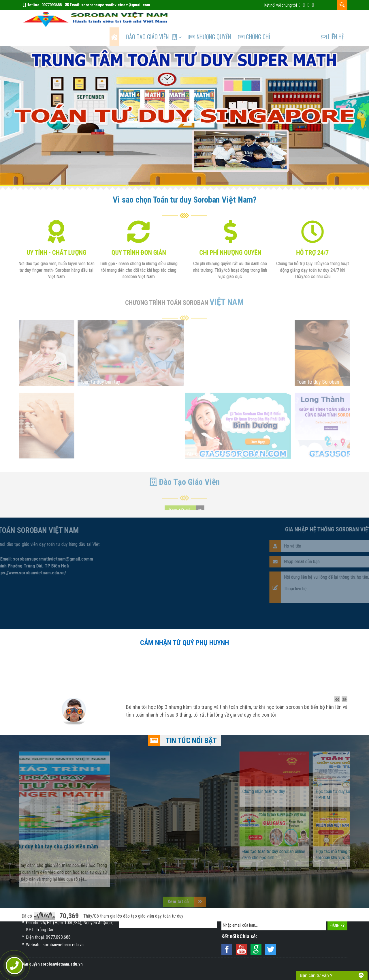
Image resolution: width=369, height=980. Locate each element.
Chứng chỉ (261, 19)
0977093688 (52, 5)
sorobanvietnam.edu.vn (62, 964)
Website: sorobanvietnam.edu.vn (55, 945)
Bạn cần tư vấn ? (316, 975)
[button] (10, 99)
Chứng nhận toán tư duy (293, 774)
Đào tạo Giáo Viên (152, 19)
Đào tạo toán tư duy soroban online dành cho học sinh (304, 837)
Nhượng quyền (215, 19)
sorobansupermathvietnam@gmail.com (116, 5)
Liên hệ (332, 19)
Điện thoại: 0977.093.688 (48, 937)
